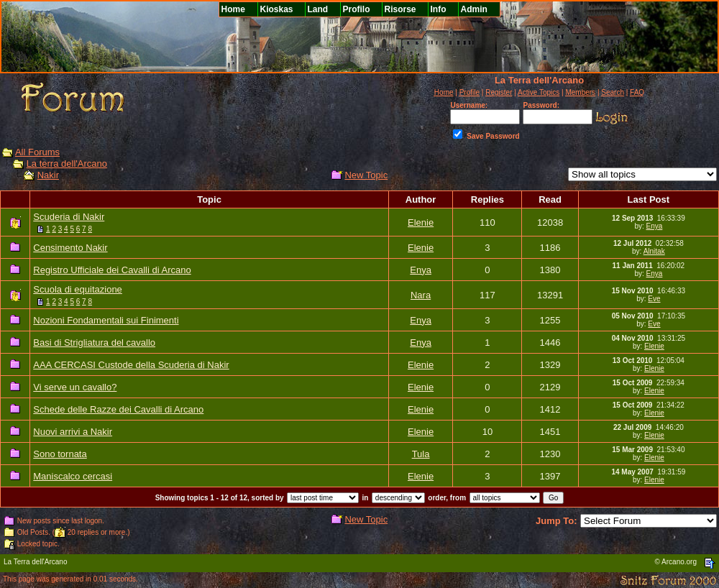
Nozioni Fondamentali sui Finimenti (106, 320)
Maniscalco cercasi (73, 476)
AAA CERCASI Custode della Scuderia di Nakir (131, 365)
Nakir (48, 175)
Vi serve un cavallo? (75, 387)
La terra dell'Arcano (67, 164)
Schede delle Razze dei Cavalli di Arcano (118, 409)
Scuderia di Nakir (69, 217)
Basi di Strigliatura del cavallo (94, 343)
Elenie (421, 222)
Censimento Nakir (70, 248)
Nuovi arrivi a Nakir (73, 432)
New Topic (366, 175)
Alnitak (654, 251)
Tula (421, 454)
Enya (655, 226)
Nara (421, 295)
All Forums (37, 152)
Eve (654, 299)
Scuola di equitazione (78, 289)
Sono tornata (60, 454)
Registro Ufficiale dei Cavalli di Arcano (112, 270)
